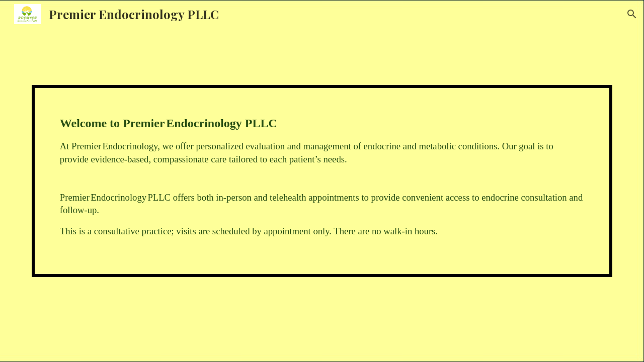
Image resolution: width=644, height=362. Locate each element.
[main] (322, 181)
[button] (632, 14)
